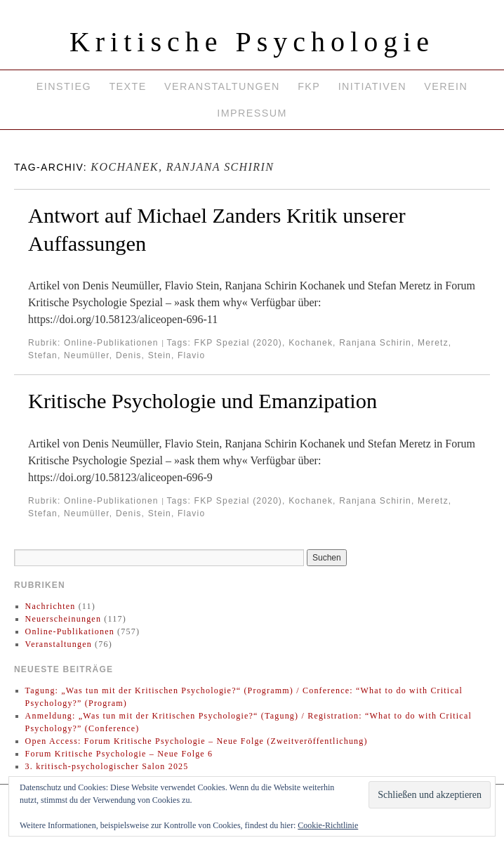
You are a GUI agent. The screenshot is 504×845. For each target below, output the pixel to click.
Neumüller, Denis (103, 355)
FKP (309, 86)
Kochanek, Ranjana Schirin (350, 343)
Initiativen (372, 86)
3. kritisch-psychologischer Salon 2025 (107, 766)
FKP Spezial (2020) (238, 343)
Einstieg (64, 86)
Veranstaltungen (222, 86)
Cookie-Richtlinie (328, 825)
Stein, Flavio (177, 355)
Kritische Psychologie (252, 42)
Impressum (252, 113)
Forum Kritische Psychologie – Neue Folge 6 (119, 754)
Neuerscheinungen (64, 619)
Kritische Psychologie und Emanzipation (203, 401)
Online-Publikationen (111, 343)
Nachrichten (51, 606)
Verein (446, 86)
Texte (127, 86)
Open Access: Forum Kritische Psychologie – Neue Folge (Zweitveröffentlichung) (197, 741)
